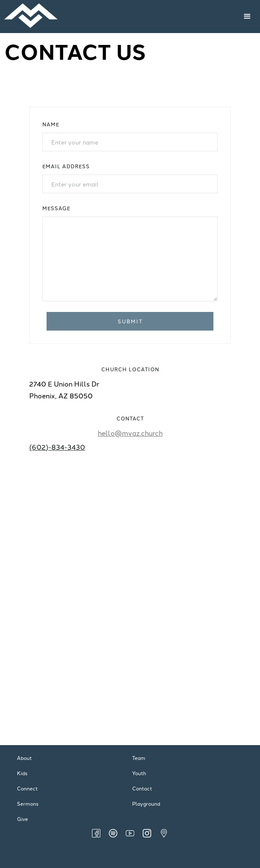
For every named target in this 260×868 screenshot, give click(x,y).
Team (139, 758)
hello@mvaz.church (130, 433)
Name (51, 124)
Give (22, 819)
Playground (146, 803)
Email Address (66, 166)
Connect (27, 788)
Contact (142, 788)
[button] (247, 17)
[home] (97, 17)
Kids (22, 773)
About (24, 758)
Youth (139, 773)
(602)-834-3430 (57, 447)
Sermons (28, 803)
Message (56, 208)
